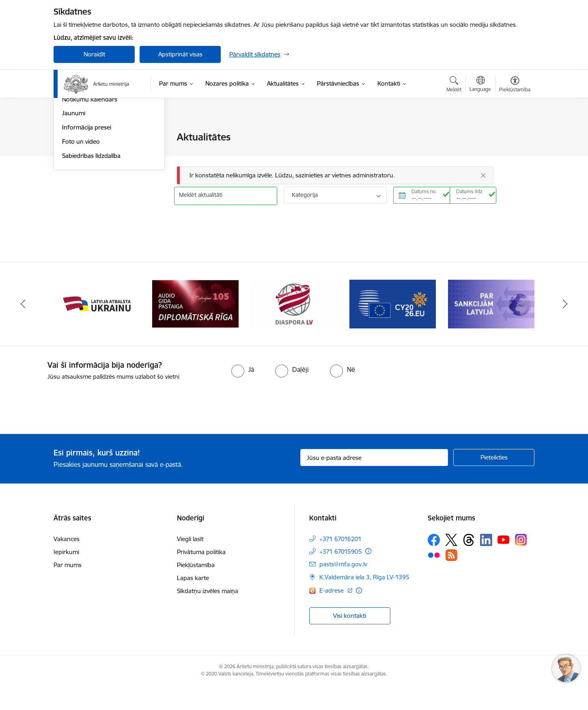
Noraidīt (94, 54)
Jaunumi (74, 201)
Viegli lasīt (190, 563)
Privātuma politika (201, 576)
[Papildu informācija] (368, 575)
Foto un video (81, 229)
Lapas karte (193, 602)
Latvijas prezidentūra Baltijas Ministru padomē (101, 155)
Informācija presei (87, 215)
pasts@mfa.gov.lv (343, 588)
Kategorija (305, 195)
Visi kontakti (350, 640)
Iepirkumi (66, 576)
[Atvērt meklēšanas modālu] (454, 85)
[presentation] (68, 428)
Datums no (424, 191)
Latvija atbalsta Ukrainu (94, 138)
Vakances (67, 563)
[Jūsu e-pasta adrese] (374, 481)
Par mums (68, 589)
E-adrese (332, 614)
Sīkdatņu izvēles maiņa (208, 615)
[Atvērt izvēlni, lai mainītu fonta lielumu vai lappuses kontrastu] (515, 85)
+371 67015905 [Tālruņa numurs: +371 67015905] (341, 575)
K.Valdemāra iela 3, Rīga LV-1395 (364, 601)
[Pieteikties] (494, 481)
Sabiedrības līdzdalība (91, 243)
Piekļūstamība (196, 589)
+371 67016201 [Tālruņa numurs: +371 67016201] (340, 563)
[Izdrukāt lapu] (515, 134)
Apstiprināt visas (180, 54)
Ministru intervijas (86, 172)
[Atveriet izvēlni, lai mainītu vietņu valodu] (480, 85)
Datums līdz (469, 191)
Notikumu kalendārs (90, 187)
